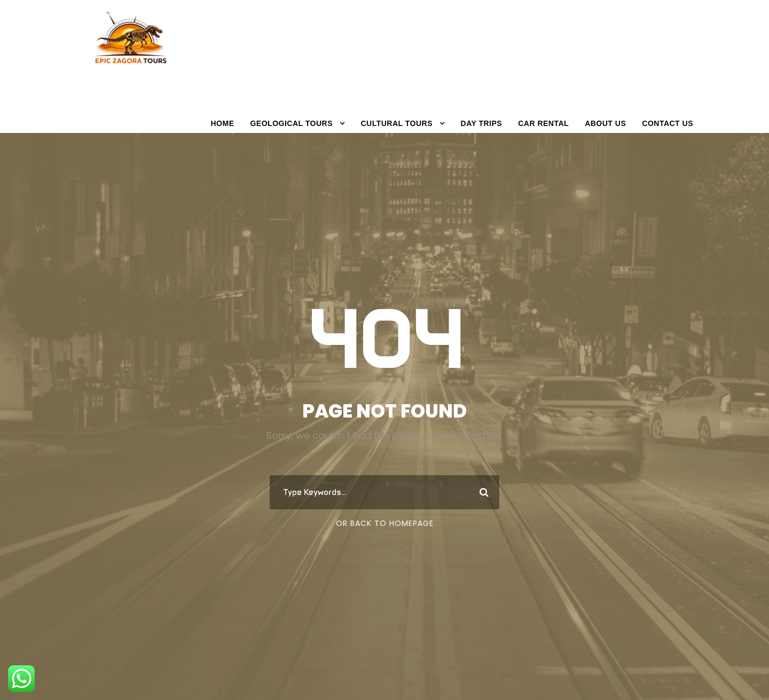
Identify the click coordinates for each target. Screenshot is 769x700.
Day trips (482, 123)
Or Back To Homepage (385, 523)
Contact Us (668, 123)
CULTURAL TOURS (397, 123)
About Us (605, 123)
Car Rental (543, 123)
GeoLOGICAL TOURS (291, 123)
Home (222, 123)
